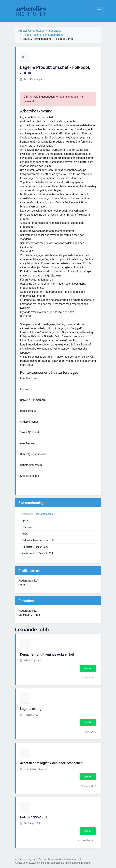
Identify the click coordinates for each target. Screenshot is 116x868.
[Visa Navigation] (99, 11)
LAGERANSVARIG (33, 817)
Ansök (88, 668)
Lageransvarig (31, 709)
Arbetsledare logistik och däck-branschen (51, 763)
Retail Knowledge (44, 514)
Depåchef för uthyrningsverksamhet (47, 654)
